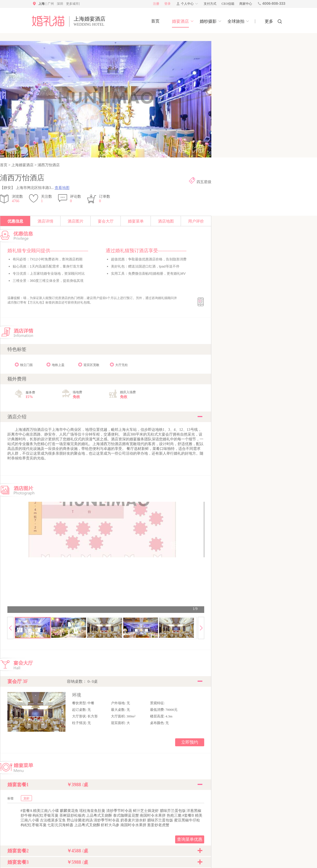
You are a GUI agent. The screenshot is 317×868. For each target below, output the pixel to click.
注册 (156, 4)
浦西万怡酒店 (48, 165)
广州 (51, 4)
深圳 (60, 4)
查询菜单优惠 (190, 839)
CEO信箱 (228, 4)
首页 (4, 165)
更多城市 (72, 4)
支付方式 (210, 4)
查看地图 (62, 188)
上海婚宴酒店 (22, 165)
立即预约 (190, 742)
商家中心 (246, 4)
